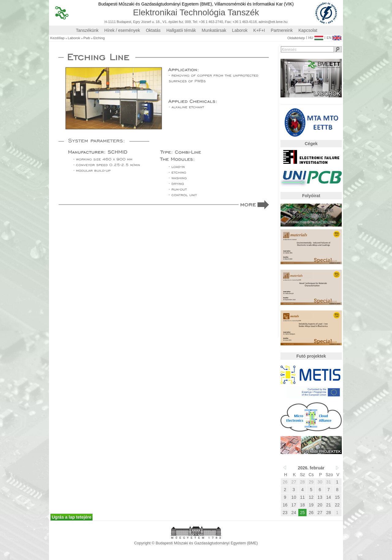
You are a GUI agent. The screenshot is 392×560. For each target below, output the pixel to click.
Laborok (240, 30)
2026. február (311, 468)
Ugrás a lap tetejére (72, 517)
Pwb (87, 38)
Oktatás (153, 30)
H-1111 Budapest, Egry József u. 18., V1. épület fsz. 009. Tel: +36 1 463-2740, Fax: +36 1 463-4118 (181, 22)
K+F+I (259, 30)
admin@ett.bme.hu (273, 22)
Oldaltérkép (296, 38)
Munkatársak (214, 30)
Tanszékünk (87, 30)
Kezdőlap (57, 38)
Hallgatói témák (181, 30)
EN (334, 36)
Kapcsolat (308, 30)
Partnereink (282, 30)
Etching (99, 38)
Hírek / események (122, 30)
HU (316, 36)
